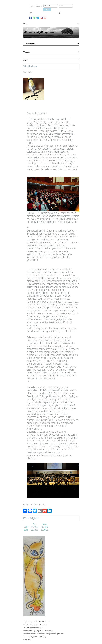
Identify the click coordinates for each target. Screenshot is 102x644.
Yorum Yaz (41, 505)
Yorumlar (28, 505)
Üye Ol (32, 6)
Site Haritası (28, 72)
